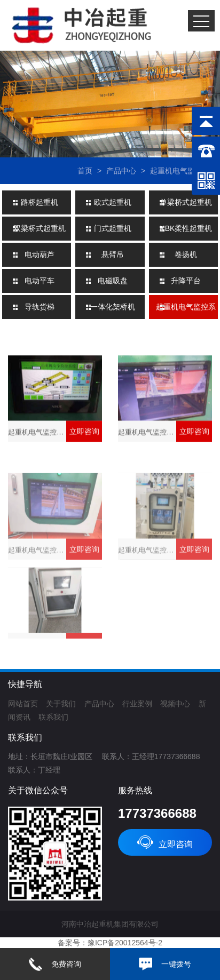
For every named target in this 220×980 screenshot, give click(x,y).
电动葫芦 (40, 254)
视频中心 (175, 704)
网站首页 (23, 704)
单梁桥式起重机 (186, 202)
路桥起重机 (40, 202)
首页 (85, 171)
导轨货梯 (40, 307)
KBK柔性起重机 (186, 228)
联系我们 (53, 717)
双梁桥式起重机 (40, 228)
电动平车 (40, 281)
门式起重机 (113, 228)
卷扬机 (186, 254)
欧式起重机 (113, 202)
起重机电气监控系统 (184, 171)
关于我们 (61, 704)
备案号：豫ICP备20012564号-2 (110, 943)
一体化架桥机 (113, 307)
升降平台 (186, 281)
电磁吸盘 (113, 281)
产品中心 (121, 171)
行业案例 (137, 704)
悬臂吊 (113, 254)
